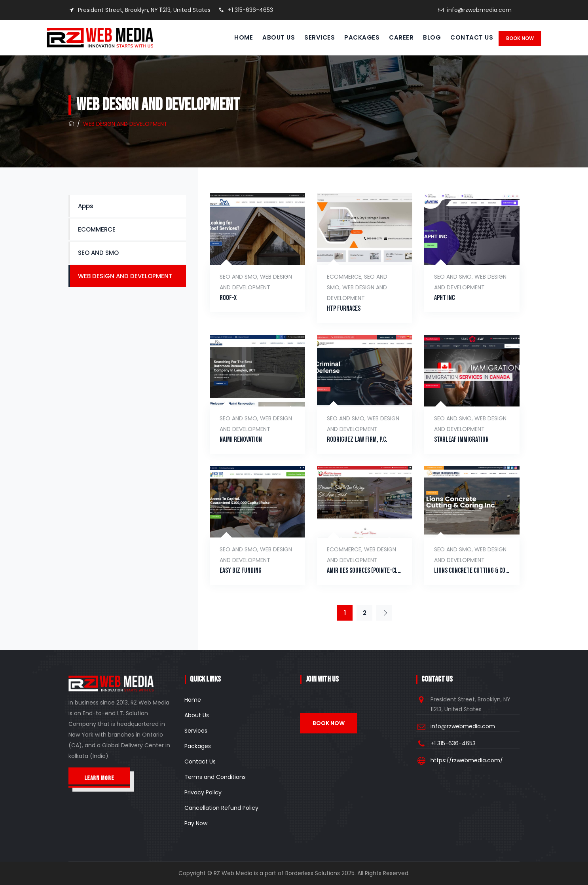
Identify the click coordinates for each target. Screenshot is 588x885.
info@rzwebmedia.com (479, 10)
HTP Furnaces (344, 309)
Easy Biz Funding (241, 571)
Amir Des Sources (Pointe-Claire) (365, 571)
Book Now (520, 38)
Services (312, 37)
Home (236, 37)
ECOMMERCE (344, 277)
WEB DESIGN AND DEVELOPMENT (125, 276)
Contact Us (464, 37)
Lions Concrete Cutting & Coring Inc (472, 571)
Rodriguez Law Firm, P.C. (357, 440)
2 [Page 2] (365, 613)
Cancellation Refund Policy (221, 808)
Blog (424, 37)
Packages (354, 37)
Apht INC (444, 298)
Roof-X (228, 298)
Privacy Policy (203, 792)
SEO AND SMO (238, 277)
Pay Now (196, 823)
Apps (86, 206)
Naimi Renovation (241, 440)
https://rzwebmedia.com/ (467, 760)
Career (393, 37)
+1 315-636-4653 (246, 10)
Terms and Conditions (215, 777)
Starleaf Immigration (461, 440)
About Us (271, 37)
